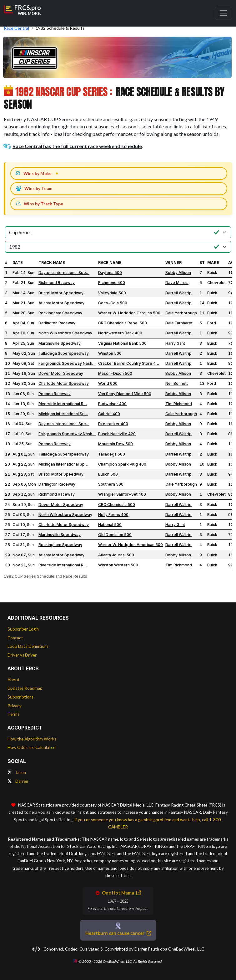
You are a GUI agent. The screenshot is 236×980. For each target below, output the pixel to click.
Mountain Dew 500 (115, 444)
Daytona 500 (110, 273)
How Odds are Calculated (32, 747)
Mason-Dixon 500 (115, 373)
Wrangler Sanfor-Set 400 (122, 494)
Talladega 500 (112, 454)
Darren (18, 781)
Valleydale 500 (112, 293)
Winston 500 (110, 353)
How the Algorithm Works (32, 739)
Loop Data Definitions (28, 646)
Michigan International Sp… (63, 414)
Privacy (15, 706)
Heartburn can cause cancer (118, 933)
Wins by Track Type (40, 204)
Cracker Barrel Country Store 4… (129, 363)
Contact (15, 638)
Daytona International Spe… (64, 273)
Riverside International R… (63, 404)
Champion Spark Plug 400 (122, 464)
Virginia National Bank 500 (122, 343)
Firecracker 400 (113, 424)
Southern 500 (111, 484)
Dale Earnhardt (179, 323)
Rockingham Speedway (60, 313)
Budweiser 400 (112, 404)
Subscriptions (20, 697)
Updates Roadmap (25, 688)
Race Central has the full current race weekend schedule (73, 146)
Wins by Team (34, 188)
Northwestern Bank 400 (120, 333)
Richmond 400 (112, 283)
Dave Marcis (177, 283)
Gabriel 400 (109, 414)
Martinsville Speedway (60, 343)
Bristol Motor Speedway (61, 293)
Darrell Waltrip (178, 293)
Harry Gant (175, 343)
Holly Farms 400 (113, 515)
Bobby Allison (178, 273)
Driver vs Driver (22, 655)
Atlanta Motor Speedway (61, 303)
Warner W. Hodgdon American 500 (131, 545)
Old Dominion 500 (115, 535)
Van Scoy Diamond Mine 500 (125, 394)
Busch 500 (108, 474)
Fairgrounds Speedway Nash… (67, 363)
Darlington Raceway (57, 323)
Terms (13, 714)
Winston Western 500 (118, 565)
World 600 (108, 383)
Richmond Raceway (57, 283)
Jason (17, 772)
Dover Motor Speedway (61, 373)
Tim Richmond (179, 404)
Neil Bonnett (177, 383)
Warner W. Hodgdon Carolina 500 (129, 313)
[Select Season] (118, 247)
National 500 (110, 525)
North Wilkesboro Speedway (65, 333)
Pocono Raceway (55, 394)
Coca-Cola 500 (113, 303)
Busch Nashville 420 (117, 434)
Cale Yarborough (181, 313)
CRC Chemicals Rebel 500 (123, 323)
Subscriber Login (23, 629)
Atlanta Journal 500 (116, 555)
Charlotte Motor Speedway (64, 383)
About (14, 680)
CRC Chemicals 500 (117, 505)
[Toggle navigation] (223, 13)
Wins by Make (34, 173)
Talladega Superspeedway (64, 353)
